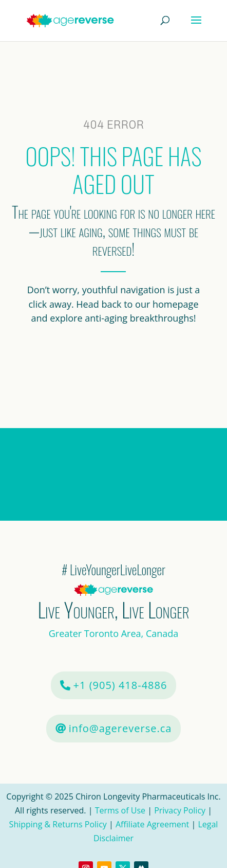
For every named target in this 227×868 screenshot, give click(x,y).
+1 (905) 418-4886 (120, 685)
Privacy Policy (180, 810)
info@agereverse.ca (120, 728)
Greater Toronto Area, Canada (114, 633)
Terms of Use (121, 810)
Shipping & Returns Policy (58, 824)
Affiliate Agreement (152, 824)
